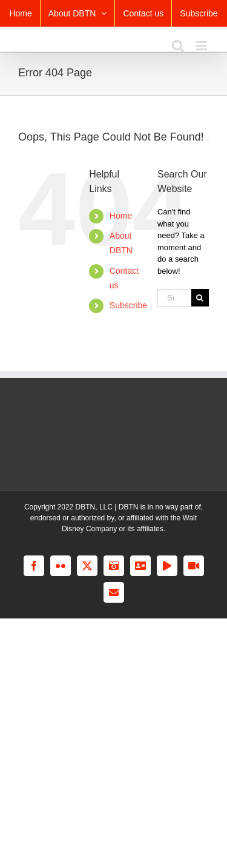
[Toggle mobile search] (178, 46)
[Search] (200, 298)
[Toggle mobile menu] (202, 46)
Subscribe (128, 305)
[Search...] (174, 298)
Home (121, 216)
